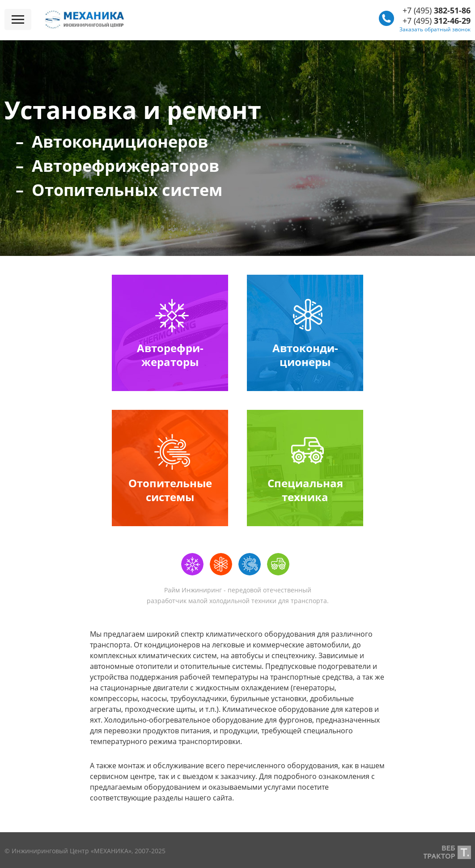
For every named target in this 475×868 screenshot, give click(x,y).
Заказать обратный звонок (435, 29)
